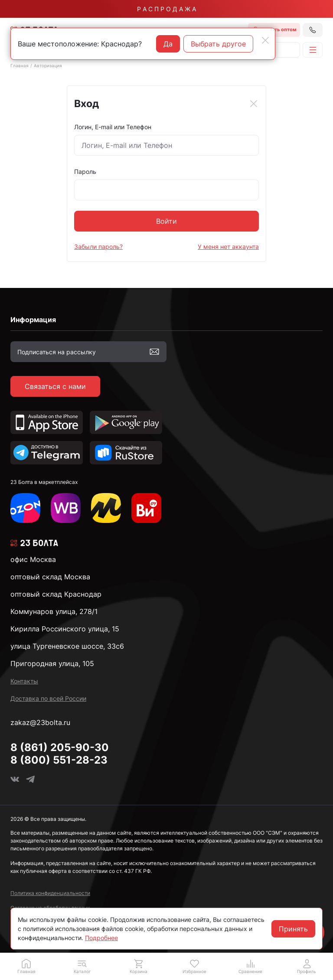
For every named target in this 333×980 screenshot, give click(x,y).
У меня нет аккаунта (228, 247)
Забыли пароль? (98, 247)
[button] (82, 966)
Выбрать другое (218, 44)
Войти (166, 221)
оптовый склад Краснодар (56, 594)
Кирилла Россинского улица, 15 (65, 629)
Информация (33, 320)
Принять (293, 929)
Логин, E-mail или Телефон (113, 127)
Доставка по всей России (48, 698)
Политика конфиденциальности (50, 893)
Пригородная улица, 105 (52, 663)
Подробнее (101, 938)
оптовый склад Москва (50, 577)
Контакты (24, 681)
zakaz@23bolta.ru (40, 722)
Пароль (85, 171)
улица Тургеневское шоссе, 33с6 (67, 646)
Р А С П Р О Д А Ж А (166, 9)
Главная (20, 65)
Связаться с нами (55, 386)
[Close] (254, 104)
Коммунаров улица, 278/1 (54, 611)
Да (168, 44)
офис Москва (33, 559)
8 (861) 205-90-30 (60, 747)
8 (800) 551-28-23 (59, 760)
